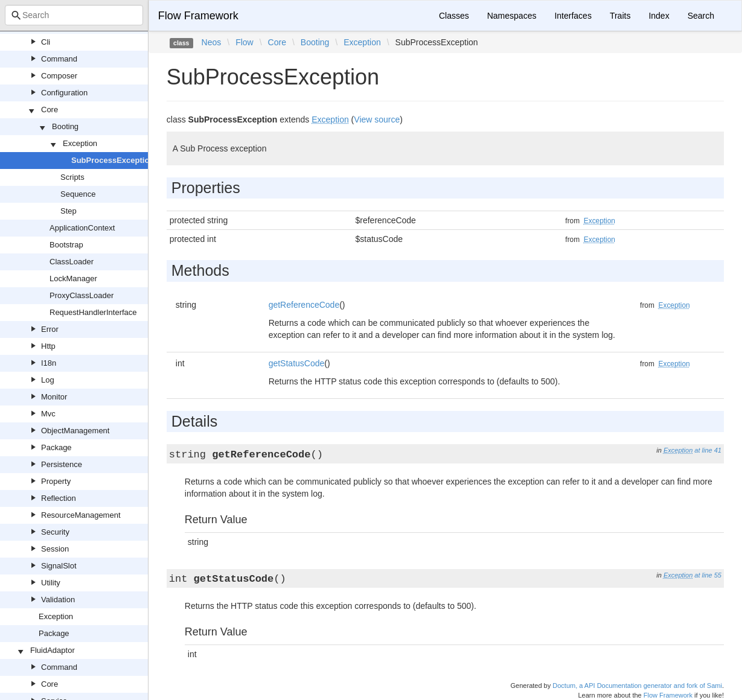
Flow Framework (198, 16)
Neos (212, 42)
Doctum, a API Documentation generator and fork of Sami (637, 686)
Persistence (62, 464)
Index (659, 16)
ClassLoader (72, 262)
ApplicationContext (82, 228)
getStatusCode (297, 363)
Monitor (54, 397)
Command (59, 59)
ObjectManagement (75, 431)
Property (56, 481)
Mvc (48, 414)
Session (55, 549)
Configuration (64, 93)
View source (377, 119)
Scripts (72, 177)
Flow (245, 42)
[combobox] (74, 15)
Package (56, 447)
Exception (80, 143)
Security (55, 532)
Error (50, 329)
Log (48, 380)
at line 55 (708, 575)
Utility (51, 583)
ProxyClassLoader (82, 295)
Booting (65, 126)
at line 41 (708, 450)
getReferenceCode (304, 305)
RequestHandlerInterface (93, 312)
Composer (59, 76)
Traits (620, 16)
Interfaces (573, 16)
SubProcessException (113, 160)
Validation (58, 600)
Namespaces (512, 16)
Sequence (78, 194)
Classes (454, 16)
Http (48, 346)
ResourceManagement (81, 515)
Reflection (59, 498)
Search (701, 16)
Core (50, 110)
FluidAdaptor (53, 650)
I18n (49, 363)
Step (69, 211)
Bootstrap (66, 245)
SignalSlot (59, 566)
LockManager (73, 278)
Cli (46, 42)
